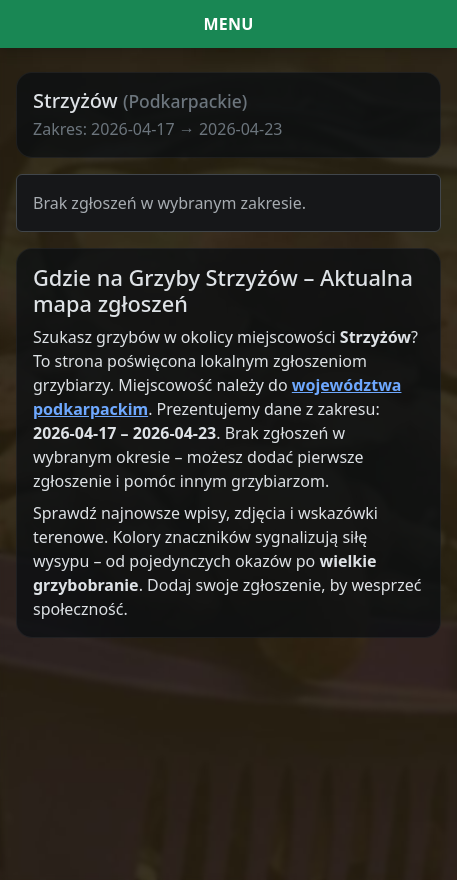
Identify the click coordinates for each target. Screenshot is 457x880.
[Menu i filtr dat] (228, 24)
